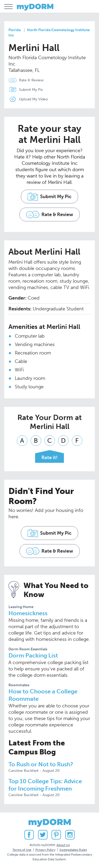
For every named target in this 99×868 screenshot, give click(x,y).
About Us (63, 845)
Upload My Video (34, 99)
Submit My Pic (31, 90)
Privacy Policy (45, 850)
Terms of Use (22, 850)
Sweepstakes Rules (73, 850)
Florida (15, 30)
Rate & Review (31, 80)
